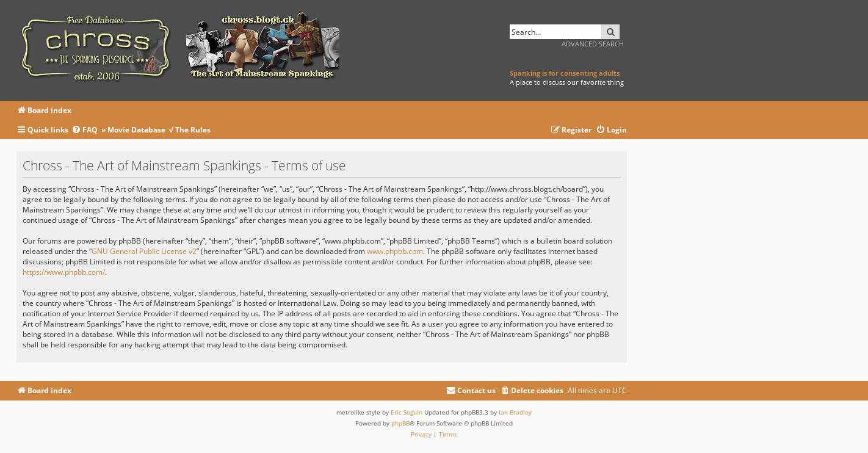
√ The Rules (190, 130)
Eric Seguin (407, 412)
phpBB (400, 423)
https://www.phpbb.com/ (64, 272)
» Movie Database (133, 130)
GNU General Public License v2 (144, 251)
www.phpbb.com (395, 251)
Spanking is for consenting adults (565, 73)
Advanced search (593, 44)
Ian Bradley (515, 412)
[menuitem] (86, 130)
